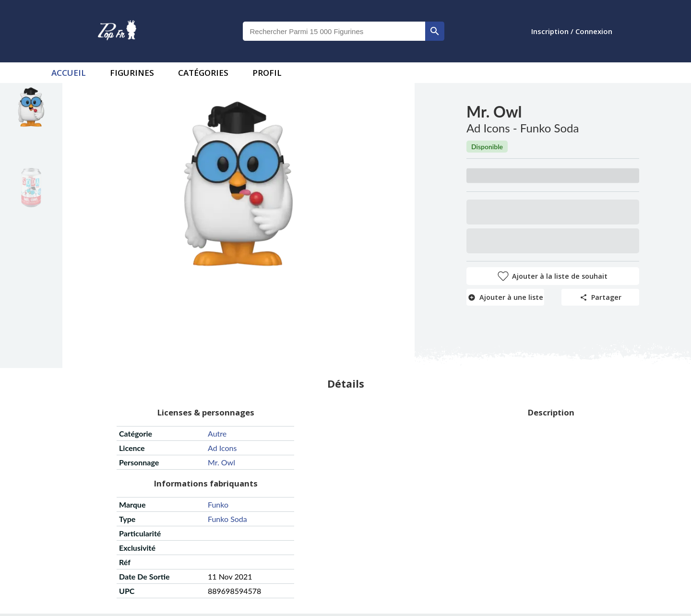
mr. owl (221, 462)
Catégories (203, 73)
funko (218, 504)
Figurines (132, 73)
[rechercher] (435, 31)
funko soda (227, 519)
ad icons (222, 448)
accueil (69, 73)
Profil (267, 73)
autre (217, 433)
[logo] (117, 31)
